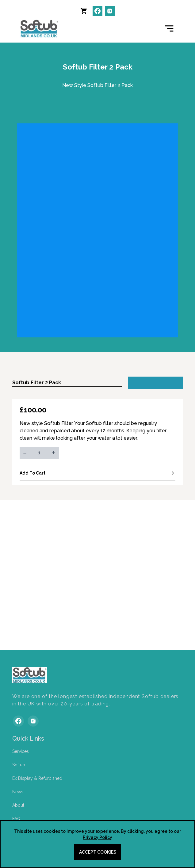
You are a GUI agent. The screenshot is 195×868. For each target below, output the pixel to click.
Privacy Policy (97, 837)
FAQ (16, 819)
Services (21, 751)
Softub (19, 765)
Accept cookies (98, 852)
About (18, 805)
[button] (85, 12)
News (18, 792)
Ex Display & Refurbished (37, 778)
